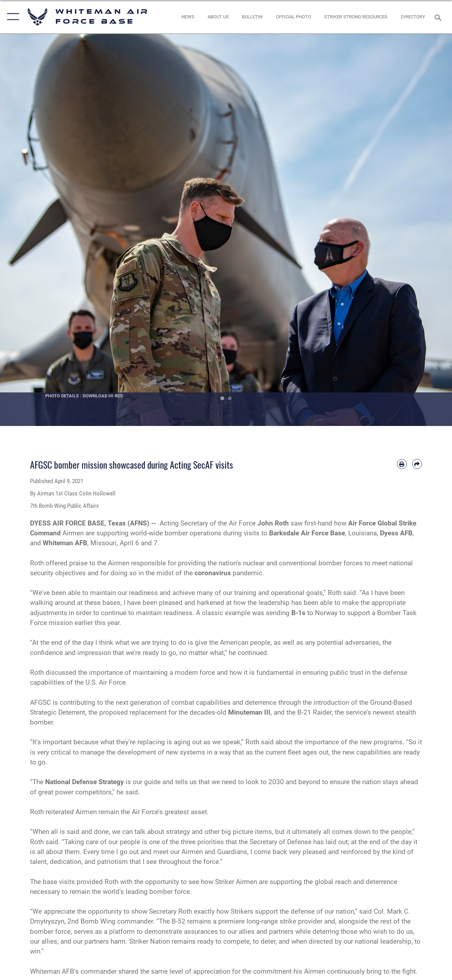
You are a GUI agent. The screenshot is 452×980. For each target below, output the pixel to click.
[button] (11, 17)
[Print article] (402, 464)
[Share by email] (417, 464)
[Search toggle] (439, 17)
